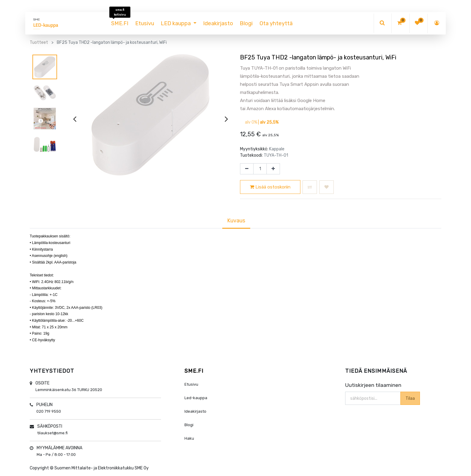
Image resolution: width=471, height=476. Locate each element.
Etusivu (191, 384)
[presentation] (75, 119)
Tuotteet (39, 42)
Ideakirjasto (195, 411)
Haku (189, 438)
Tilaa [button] (410, 398)
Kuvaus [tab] (236, 221)
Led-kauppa (196, 398)
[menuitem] (120, 23)
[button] (310, 187)
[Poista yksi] (247, 169)
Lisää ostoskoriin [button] (270, 187)
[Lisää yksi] (273, 169)
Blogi (189, 425)
